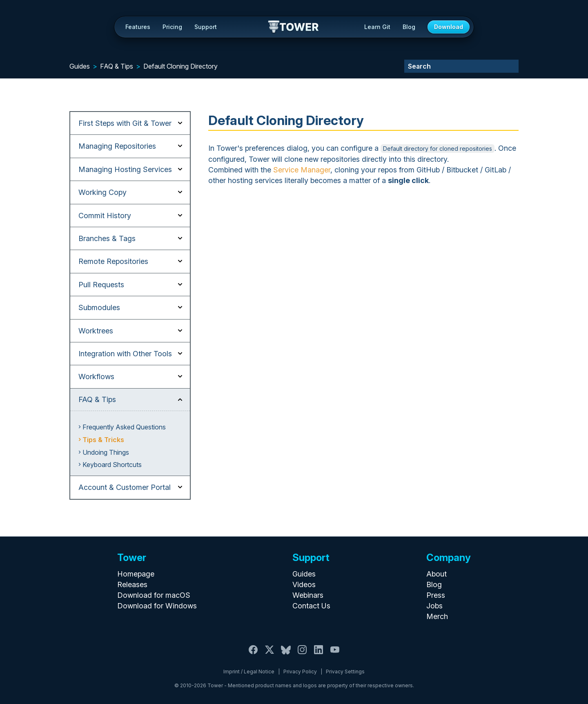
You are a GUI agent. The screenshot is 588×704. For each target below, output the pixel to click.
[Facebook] (253, 654)
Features (138, 27)
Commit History (105, 216)
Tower (294, 27)
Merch (437, 616)
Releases (132, 584)
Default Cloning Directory (180, 66)
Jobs (434, 606)
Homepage (136, 574)
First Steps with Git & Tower (125, 123)
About (437, 574)
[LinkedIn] (318, 654)
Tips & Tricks (103, 440)
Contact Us (311, 606)
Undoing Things (106, 452)
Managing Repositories (117, 146)
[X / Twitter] (269, 654)
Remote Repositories (113, 261)
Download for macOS (154, 595)
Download (449, 27)
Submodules (99, 307)
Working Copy (102, 192)
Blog (409, 27)
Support (206, 27)
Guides (80, 66)
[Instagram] (302, 654)
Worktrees (96, 331)
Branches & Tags (107, 238)
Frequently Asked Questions (124, 427)
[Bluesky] (286, 654)
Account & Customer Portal (125, 487)
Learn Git (377, 27)
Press (436, 595)
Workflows (96, 377)
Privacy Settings (345, 672)
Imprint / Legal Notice (249, 672)
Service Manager (302, 170)
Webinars (308, 595)
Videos (304, 584)
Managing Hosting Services (125, 169)
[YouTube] (335, 654)
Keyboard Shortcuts (112, 465)
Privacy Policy (300, 672)
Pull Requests (101, 285)
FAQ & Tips (117, 66)
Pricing (172, 27)
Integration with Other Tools (125, 354)
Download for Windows (157, 606)
